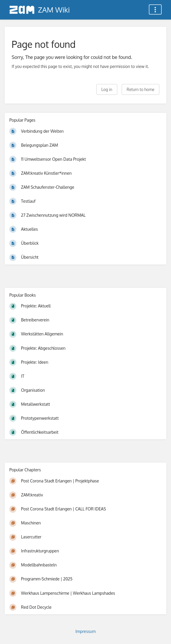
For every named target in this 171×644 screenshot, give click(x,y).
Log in (107, 89)
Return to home (141, 89)
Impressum (85, 631)
